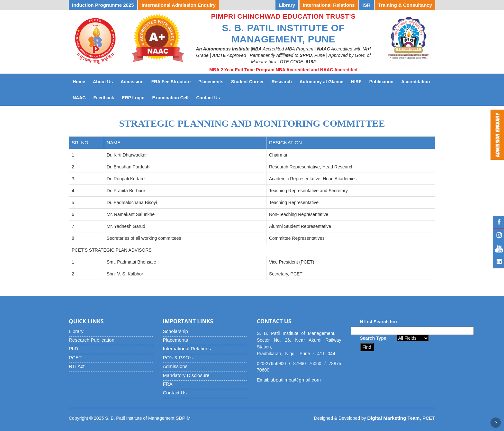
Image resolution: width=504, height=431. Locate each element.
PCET (75, 358)
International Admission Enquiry (178, 5)
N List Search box (379, 322)
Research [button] (282, 82)
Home (79, 82)
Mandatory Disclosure (186, 375)
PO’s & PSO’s (178, 358)
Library (76, 331)
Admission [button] (132, 82)
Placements (175, 340)
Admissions (175, 366)
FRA (168, 384)
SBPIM (183, 418)
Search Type (373, 338)
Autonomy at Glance (323, 81)
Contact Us (210, 97)
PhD (73, 349)
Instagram (498, 235)
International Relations (187, 349)
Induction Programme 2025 (103, 5)
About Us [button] (103, 82)
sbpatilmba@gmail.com (296, 380)
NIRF (358, 81)
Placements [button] (211, 82)
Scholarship (175, 331)
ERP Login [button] (133, 98)
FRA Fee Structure (171, 82)
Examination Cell (172, 97)
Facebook (498, 222)
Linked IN (498, 262)
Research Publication (92, 340)
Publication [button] (381, 82)
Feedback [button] (104, 98)
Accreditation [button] (415, 82)
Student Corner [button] (248, 82)
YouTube (498, 248)
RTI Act (77, 366)
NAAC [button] (79, 98)
